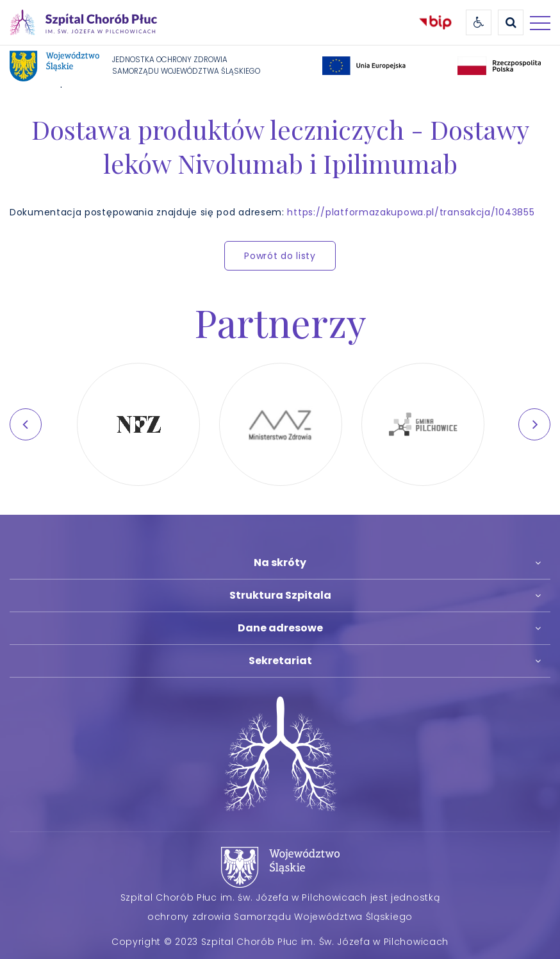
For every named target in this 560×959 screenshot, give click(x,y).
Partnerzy (280, 322)
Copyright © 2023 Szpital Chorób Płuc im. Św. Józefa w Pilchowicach (280, 942)
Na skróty (280, 563)
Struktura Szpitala (280, 595)
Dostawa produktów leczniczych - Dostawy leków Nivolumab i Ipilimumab (280, 146)
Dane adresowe (280, 628)
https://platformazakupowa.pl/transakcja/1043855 (411, 212)
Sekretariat (280, 661)
